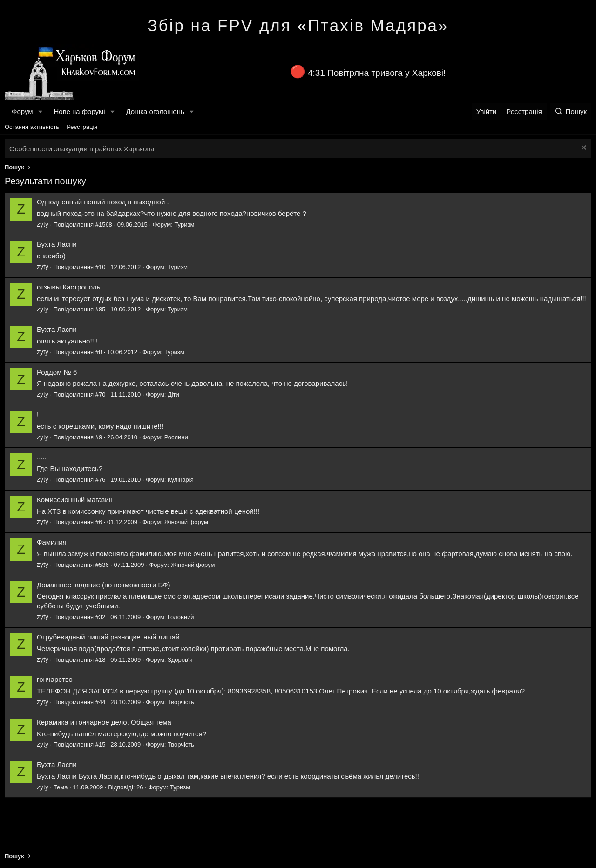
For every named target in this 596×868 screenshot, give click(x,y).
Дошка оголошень (155, 111)
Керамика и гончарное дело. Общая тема (104, 722)
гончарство (55, 679)
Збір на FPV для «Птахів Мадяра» (298, 25)
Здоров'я (180, 660)
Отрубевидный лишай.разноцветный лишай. (109, 637)
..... (42, 457)
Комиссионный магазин (75, 500)
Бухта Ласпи (57, 244)
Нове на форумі (79, 111)
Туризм (184, 225)
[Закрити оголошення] (583, 149)
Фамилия (52, 542)
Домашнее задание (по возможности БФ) (104, 585)
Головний (181, 617)
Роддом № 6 (57, 372)
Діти (173, 394)
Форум (22, 111)
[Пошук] (571, 111)
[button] (40, 111)
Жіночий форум (186, 522)
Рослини (176, 437)
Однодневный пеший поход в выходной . (103, 202)
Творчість (181, 702)
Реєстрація (82, 127)
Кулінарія (181, 480)
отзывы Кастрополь (68, 287)
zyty (43, 224)
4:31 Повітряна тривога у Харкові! (377, 73)
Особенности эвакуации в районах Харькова (82, 149)
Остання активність (32, 127)
